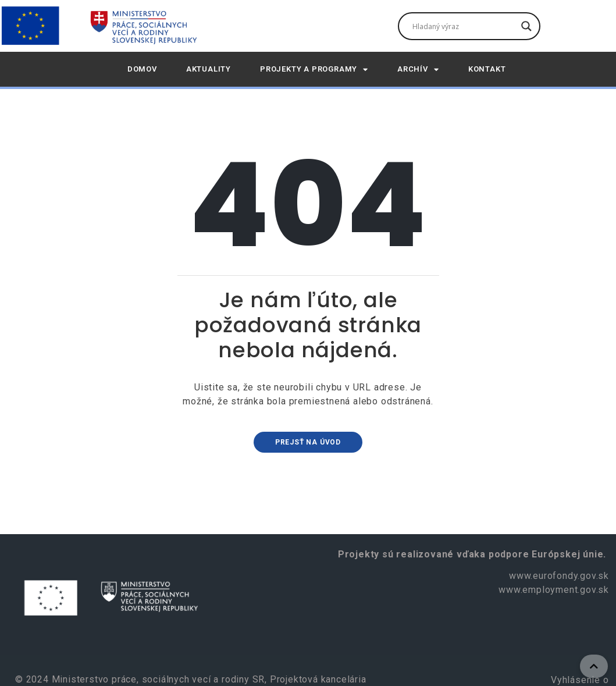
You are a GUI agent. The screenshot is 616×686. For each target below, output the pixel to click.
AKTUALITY (209, 69)
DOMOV (142, 69)
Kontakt (487, 69)
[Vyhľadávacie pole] (464, 26)
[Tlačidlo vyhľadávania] (526, 26)
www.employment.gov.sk (554, 590)
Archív (418, 70)
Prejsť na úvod (308, 442)
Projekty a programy (314, 70)
